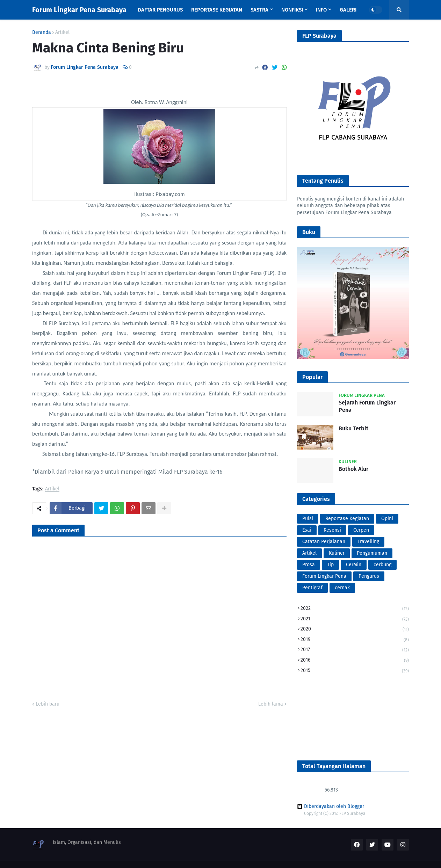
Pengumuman (372, 553)
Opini (387, 519)
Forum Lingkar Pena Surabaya (79, 10)
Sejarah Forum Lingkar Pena (367, 406)
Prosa (309, 565)
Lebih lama (271, 704)
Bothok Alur (353, 469)
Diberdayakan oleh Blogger (331, 807)
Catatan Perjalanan (324, 542)
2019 (355, 640)
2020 (355, 630)
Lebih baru (48, 704)
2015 (355, 671)
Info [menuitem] (321, 10)
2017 (355, 650)
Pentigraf (312, 588)
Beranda (42, 32)
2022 (355, 609)
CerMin (354, 565)
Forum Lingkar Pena (324, 576)
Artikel (62, 32)
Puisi (308, 519)
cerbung (382, 565)
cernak (342, 588)
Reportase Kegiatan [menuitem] (217, 10)
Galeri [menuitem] (348, 10)
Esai (307, 530)
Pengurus (369, 576)
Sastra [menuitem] (259, 10)
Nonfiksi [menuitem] (292, 10)
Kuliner (337, 553)
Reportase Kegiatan (347, 519)
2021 (355, 619)
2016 (355, 661)
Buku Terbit (353, 428)
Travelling (368, 542)
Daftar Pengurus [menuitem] (160, 10)
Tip (330, 565)
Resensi (332, 530)
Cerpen (361, 530)
